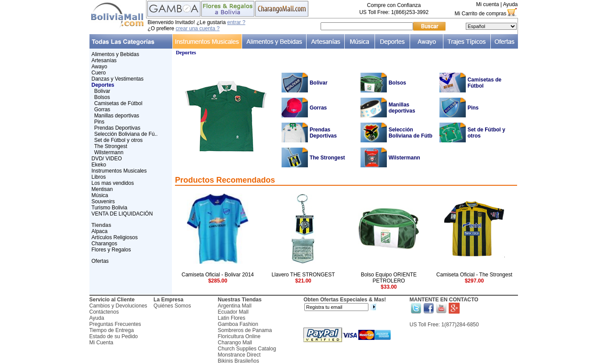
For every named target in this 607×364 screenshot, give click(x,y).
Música (100, 195)
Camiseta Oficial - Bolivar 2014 (218, 275)
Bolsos (102, 97)
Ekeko (99, 165)
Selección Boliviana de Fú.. (126, 134)
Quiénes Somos (172, 306)
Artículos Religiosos (115, 237)
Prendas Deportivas (117, 128)
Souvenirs (103, 201)
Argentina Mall (235, 306)
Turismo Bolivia (110, 208)
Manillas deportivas (117, 116)
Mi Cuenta (102, 343)
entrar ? (236, 22)
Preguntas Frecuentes (115, 324)
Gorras (102, 110)
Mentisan (102, 189)
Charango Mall (235, 343)
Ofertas (100, 261)
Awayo (100, 67)
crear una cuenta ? (198, 28)
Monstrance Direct (239, 355)
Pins (99, 122)
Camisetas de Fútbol (118, 103)
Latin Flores (232, 318)
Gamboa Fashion (238, 324)
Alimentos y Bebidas (116, 54)
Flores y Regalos (111, 250)
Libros (99, 177)
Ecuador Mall (233, 312)
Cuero (99, 73)
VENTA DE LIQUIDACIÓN (122, 214)
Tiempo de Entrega (112, 330)
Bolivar (102, 91)
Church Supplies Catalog (247, 349)
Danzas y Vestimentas (118, 79)
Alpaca (100, 231)
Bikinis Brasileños (239, 361)
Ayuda (511, 4)
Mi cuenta (488, 4)
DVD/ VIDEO (107, 159)
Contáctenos (104, 312)
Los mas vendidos (113, 183)
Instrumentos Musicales (119, 171)
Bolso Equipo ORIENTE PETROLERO (389, 278)
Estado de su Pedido (114, 336)
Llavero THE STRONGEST (303, 275)
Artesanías (104, 60)
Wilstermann (109, 152)
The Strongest (111, 146)
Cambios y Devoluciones (118, 306)
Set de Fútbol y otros (119, 140)
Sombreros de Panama (245, 330)
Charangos (105, 244)
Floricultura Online (239, 336)
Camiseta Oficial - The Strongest (474, 275)
